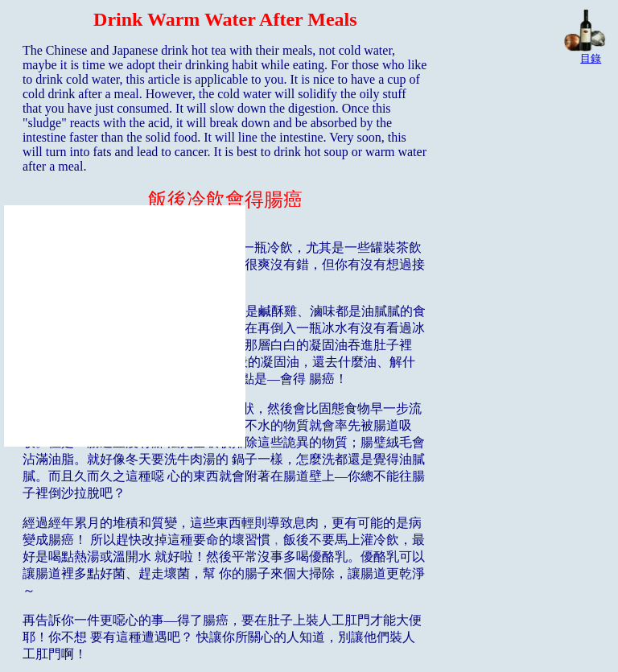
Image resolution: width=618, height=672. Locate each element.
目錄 (591, 58)
